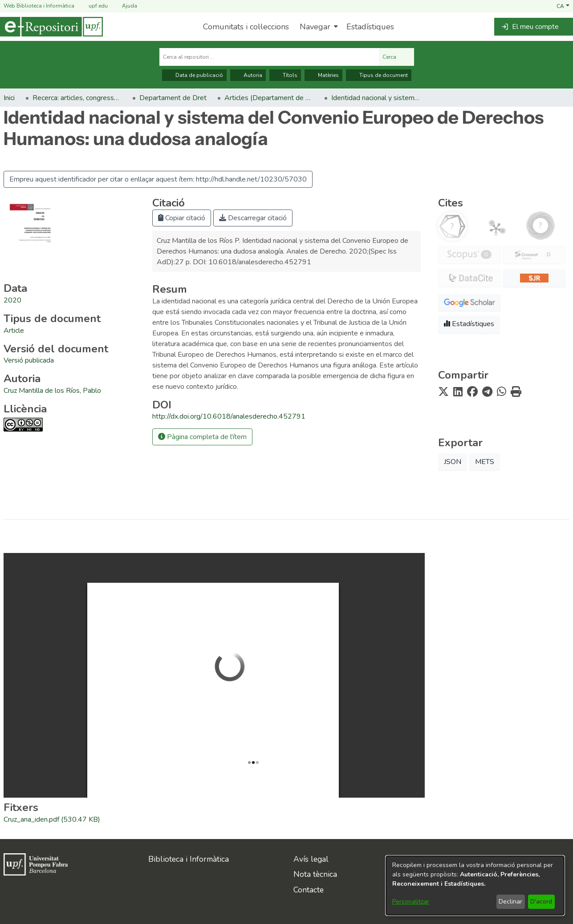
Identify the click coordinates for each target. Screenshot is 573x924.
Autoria (248, 75)
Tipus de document (379, 75)
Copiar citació (182, 218)
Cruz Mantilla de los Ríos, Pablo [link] (52, 391)
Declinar (510, 902)
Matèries (323, 75)
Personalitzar (411, 902)
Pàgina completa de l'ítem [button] (202, 437)
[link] (14, 331)
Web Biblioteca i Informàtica (39, 6)
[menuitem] (318, 27)
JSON (453, 462)
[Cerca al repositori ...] (269, 57)
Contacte (309, 890)
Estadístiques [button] (469, 324)
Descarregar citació (253, 218)
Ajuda (124, 6)
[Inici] (51, 27)
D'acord (541, 902)
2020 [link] (12, 300)
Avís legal (311, 859)
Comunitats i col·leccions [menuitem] (246, 27)
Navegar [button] (315, 27)
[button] (563, 6)
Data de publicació (194, 75)
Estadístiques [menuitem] (370, 27)
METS (485, 462)
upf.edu (93, 6)
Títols (285, 75)
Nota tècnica (315, 874)
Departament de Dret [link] (173, 98)
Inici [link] (9, 98)
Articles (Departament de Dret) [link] (269, 98)
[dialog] (475, 886)
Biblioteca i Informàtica (189, 859)
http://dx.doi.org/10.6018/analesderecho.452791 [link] (229, 416)
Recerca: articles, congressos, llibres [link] (77, 98)
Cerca (396, 57)
